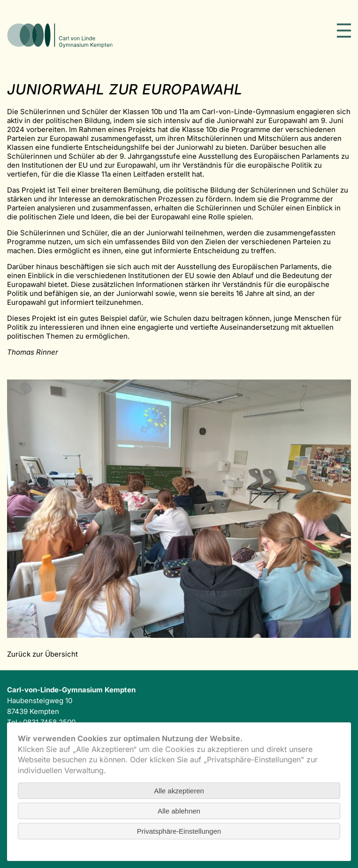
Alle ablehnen (179, 811)
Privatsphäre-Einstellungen (179, 831)
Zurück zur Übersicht (42, 654)
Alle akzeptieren (179, 791)
